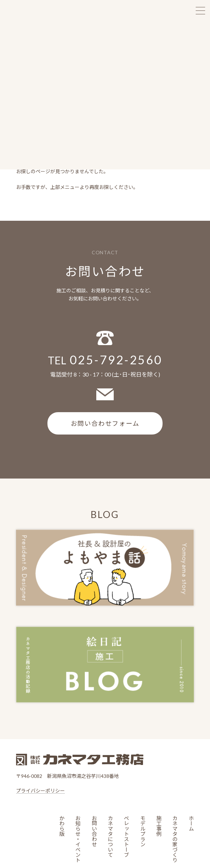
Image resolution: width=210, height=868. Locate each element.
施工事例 (159, 825)
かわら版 (62, 825)
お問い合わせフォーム (105, 423)
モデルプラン (142, 831)
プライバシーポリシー (40, 790)
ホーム (191, 823)
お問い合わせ (94, 831)
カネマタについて (110, 836)
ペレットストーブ (126, 836)
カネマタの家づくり (175, 838)
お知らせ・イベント (78, 838)
